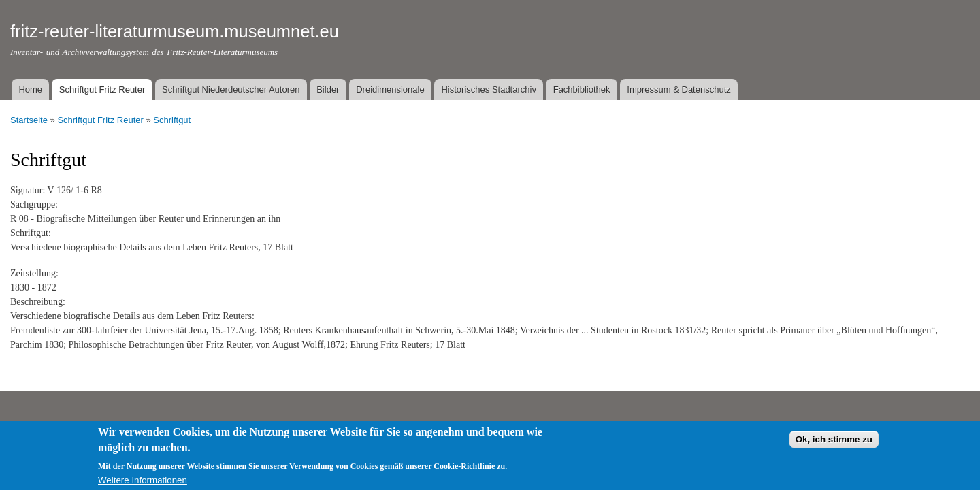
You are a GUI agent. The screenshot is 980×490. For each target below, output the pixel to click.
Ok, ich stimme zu (834, 444)
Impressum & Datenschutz (679, 89)
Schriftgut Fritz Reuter (102, 89)
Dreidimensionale (390, 89)
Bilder (328, 89)
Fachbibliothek (582, 89)
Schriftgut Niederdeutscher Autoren (231, 89)
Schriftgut (172, 120)
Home (30, 89)
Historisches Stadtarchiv (488, 89)
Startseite (29, 120)
